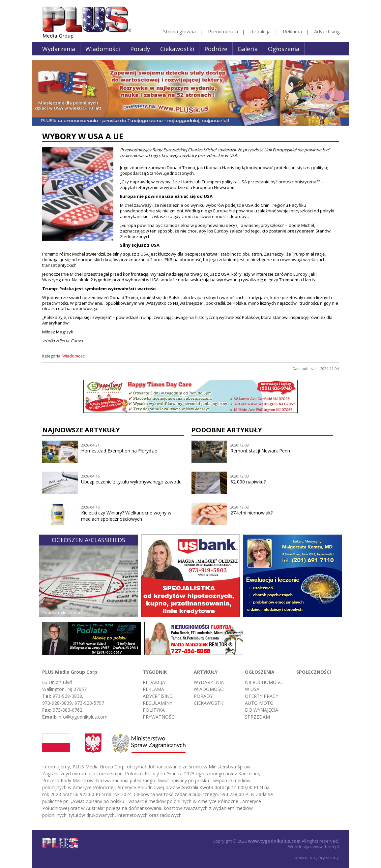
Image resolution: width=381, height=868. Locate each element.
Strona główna (179, 31)
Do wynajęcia (262, 710)
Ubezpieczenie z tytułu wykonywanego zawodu (131, 482)
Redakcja (260, 31)
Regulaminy (158, 703)
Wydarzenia (59, 49)
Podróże (216, 49)
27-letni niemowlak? (251, 513)
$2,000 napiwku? (248, 482)
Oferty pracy (262, 696)
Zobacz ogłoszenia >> (64, 612)
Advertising (327, 31)
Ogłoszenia (284, 49)
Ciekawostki (177, 49)
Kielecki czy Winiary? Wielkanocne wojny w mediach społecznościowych (126, 516)
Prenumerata (223, 31)
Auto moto (259, 703)
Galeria (248, 49)
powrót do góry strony (317, 857)
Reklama (292, 31)
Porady (140, 49)
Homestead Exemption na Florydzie (119, 451)
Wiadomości (103, 49)
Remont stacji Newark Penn (260, 451)
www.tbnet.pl (326, 847)
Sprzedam (257, 717)
